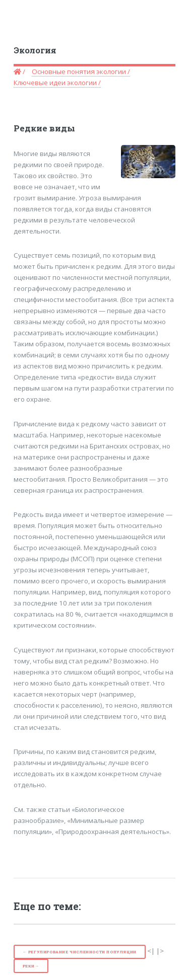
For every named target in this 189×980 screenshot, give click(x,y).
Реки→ (31, 966)
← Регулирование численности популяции (80, 952)
